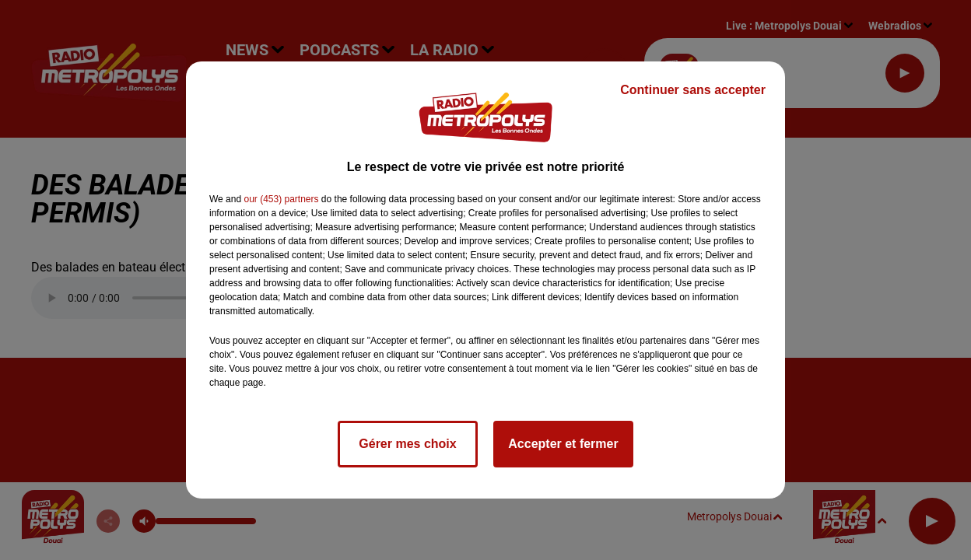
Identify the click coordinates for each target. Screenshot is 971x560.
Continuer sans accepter (693, 90)
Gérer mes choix (407, 444)
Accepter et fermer (563, 444)
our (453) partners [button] (281, 199)
